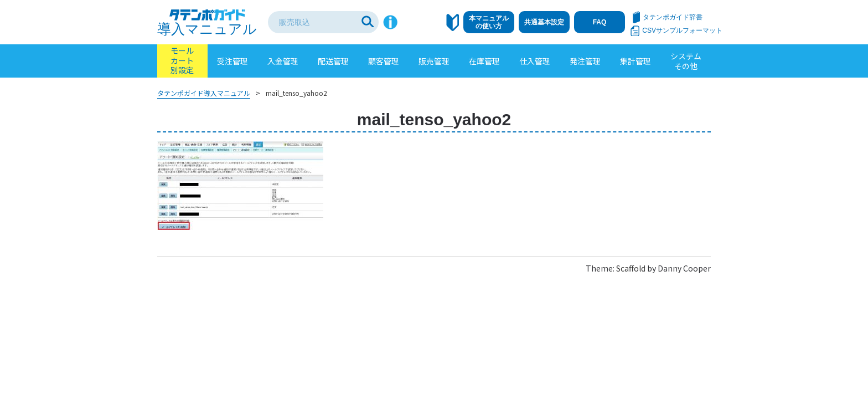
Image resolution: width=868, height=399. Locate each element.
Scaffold (631, 268)
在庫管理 (484, 61)
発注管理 (585, 61)
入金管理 (283, 61)
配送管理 (333, 61)
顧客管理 (384, 61)
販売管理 (434, 61)
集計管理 (635, 61)
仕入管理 (535, 61)
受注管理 (232, 61)
